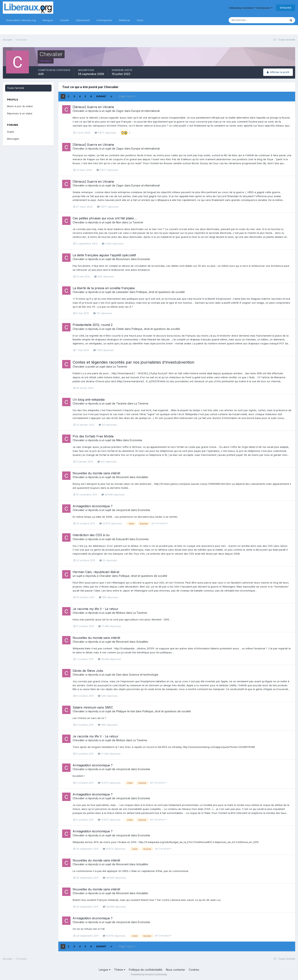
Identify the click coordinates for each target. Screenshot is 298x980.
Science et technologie (144, 675)
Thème (120, 970)
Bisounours (123, 259)
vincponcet (123, 510)
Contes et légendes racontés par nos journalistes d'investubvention (133, 362)
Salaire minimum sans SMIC (93, 707)
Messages (13, 139)
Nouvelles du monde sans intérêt (96, 473)
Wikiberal (124, 20)
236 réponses (108, 696)
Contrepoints (104, 20)
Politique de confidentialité (146, 970)
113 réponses (103, 313)
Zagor (120, 111)
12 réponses (108, 560)
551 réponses (107, 462)
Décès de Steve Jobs (88, 671)
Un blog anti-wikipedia (89, 400)
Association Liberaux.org (21, 20)
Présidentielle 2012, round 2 (93, 325)
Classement (83, 20)
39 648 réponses (113, 494)
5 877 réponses (105, 133)
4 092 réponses (113, 244)
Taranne (121, 403)
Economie (144, 259)
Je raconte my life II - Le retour (96, 609)
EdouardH (122, 539)
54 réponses (108, 425)
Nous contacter (176, 970)
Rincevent (122, 477)
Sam (119, 675)
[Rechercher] (245, 20)
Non (119, 222)
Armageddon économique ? (93, 506)
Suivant (101, 96)
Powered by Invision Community (149, 974)
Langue (105, 970)
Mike (119, 440)
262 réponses (104, 276)
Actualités (142, 477)
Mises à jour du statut (20, 106)
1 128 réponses (104, 350)
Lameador (122, 292)
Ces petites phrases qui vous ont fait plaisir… (105, 218)
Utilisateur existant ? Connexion (251, 8)
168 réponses (108, 597)
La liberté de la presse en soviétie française (104, 288)
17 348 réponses (110, 626)
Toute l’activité (16, 88)
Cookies (194, 970)
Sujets (11, 132)
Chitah (120, 329)
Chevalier (79, 111)
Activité (64, 20)
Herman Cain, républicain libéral (96, 572)
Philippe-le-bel (125, 711)
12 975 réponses (111, 523)
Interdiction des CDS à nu (91, 535)
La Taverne (136, 222)
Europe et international (145, 111)
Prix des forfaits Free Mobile (93, 436)
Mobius (121, 613)
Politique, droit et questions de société (160, 292)
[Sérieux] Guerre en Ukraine (93, 107)
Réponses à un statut (20, 113)
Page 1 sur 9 (127, 96)
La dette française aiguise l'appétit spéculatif (104, 255)
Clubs (140, 20)
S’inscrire (286, 8)
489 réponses (108, 725)
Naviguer (48, 20)
